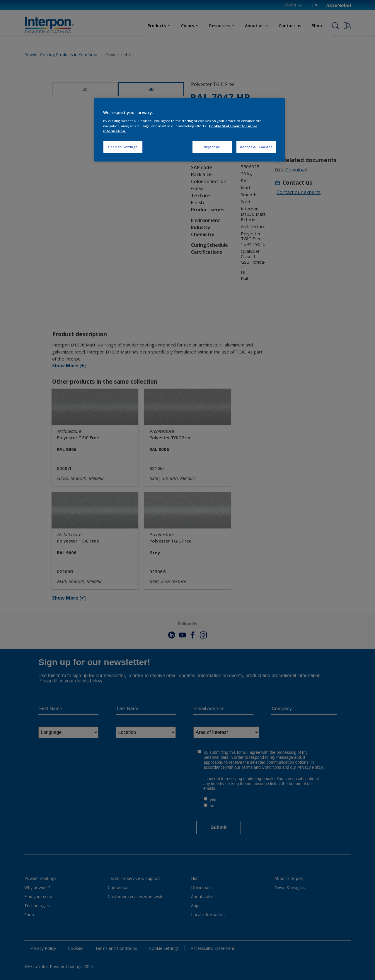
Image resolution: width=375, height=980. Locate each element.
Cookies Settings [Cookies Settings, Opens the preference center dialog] (123, 147)
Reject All (212, 147)
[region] (190, 130)
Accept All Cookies (256, 147)
